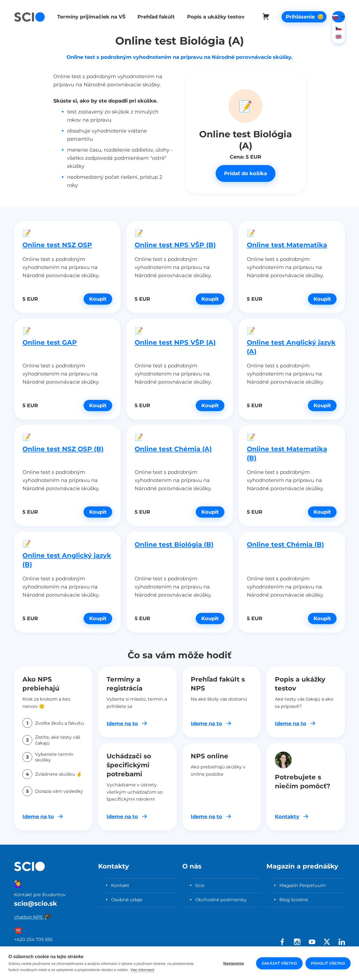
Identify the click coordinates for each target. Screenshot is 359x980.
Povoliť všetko (328, 963)
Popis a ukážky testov (213, 17)
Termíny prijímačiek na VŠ (90, 17)
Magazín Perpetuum (302, 885)
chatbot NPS (33, 917)
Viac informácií (142, 970)
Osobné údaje (127, 900)
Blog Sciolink (294, 900)
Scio (200, 885)
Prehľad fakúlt (154, 17)
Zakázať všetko (279, 963)
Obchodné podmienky (221, 900)
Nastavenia (233, 963)
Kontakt (120, 885)
